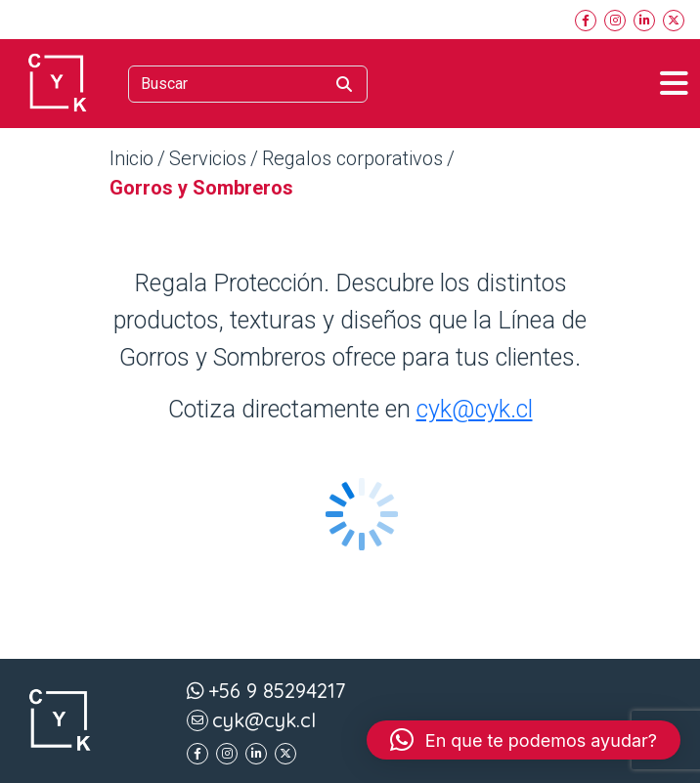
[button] (524, 740)
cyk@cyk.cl (475, 409)
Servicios (208, 158)
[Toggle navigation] (674, 84)
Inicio (131, 158)
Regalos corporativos (352, 158)
